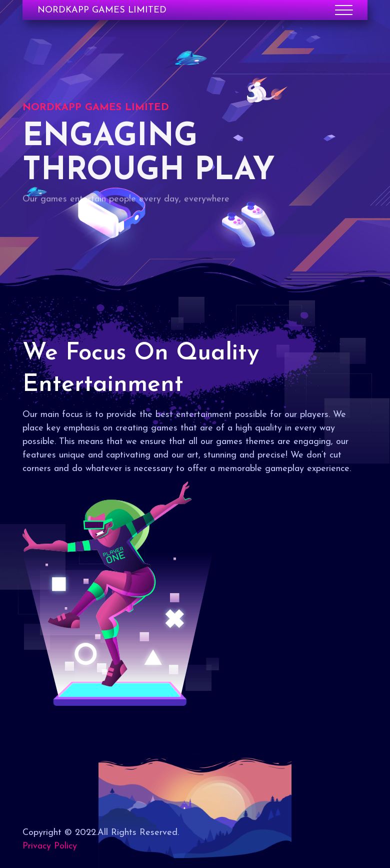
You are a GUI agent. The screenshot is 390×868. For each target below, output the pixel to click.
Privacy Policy (50, 846)
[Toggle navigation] (344, 10)
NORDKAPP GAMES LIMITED (102, 10)
